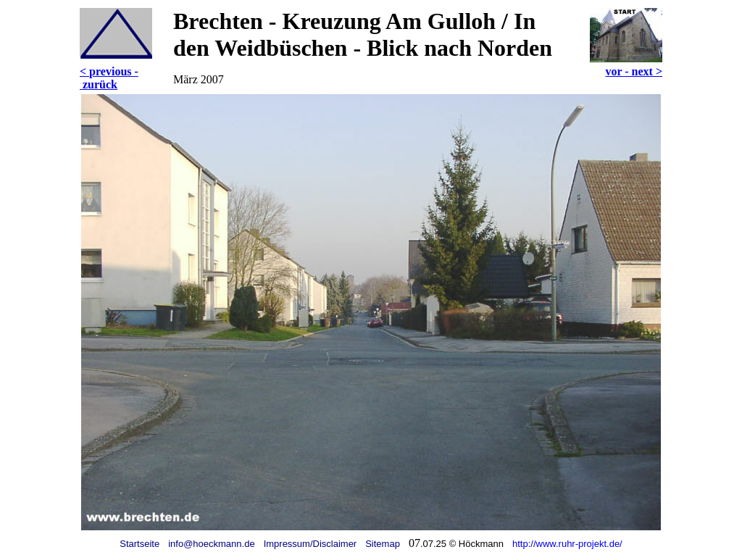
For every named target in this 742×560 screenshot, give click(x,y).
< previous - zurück (109, 78)
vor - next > (634, 71)
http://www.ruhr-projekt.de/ (567, 544)
